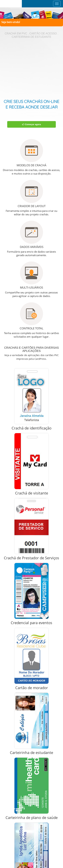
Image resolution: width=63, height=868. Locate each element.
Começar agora (32, 124)
